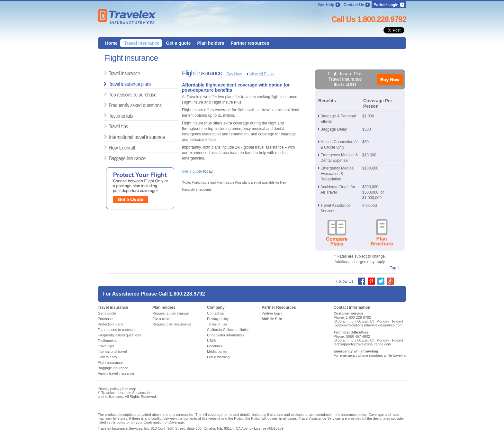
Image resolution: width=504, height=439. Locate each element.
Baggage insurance (111, 158)
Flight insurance (110, 362)
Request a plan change (171, 313)
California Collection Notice (228, 330)
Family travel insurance (116, 373)
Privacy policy (218, 319)
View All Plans (261, 74)
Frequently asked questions (111, 105)
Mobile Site (272, 319)
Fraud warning (218, 357)
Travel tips (111, 126)
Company (216, 307)
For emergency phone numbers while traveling (370, 355)
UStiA (212, 341)
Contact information (352, 307)
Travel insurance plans (111, 84)
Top (393, 268)
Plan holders (164, 307)
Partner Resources (279, 307)
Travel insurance (111, 73)
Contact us (216, 313)
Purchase (105, 319)
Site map (129, 389)
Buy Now (234, 74)
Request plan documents (172, 324)
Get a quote (192, 171)
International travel (112, 352)
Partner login (272, 313)
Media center (217, 352)
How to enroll (111, 147)
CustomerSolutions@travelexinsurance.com (368, 325)
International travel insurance (111, 137)
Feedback (215, 346)
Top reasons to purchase (111, 94)
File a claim (161, 319)
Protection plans (110, 324)
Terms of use (217, 324)
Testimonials (111, 116)
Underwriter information (225, 335)
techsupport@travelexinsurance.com (362, 344)
